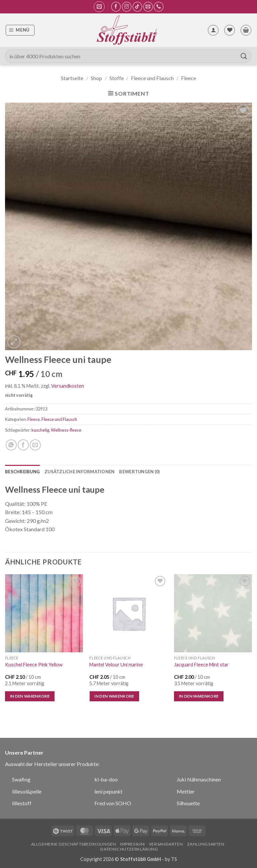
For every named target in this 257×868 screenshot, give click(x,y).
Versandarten (166, 844)
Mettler (186, 791)
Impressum (133, 844)
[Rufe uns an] (158, 7)
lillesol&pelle (27, 791)
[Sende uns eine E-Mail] (148, 7)
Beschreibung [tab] (22, 472)
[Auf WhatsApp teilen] (11, 445)
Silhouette (188, 803)
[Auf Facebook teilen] (23, 445)
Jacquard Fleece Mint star (201, 665)
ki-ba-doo (106, 779)
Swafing (21, 779)
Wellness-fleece (66, 430)
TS (174, 859)
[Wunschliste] (230, 30)
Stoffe (117, 78)
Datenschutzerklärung (129, 849)
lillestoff (22, 803)
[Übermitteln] (244, 56)
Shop (96, 78)
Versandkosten (68, 386)
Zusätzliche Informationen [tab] (79, 472)
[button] (99, 7)
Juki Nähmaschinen (199, 779)
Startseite (72, 78)
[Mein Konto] (213, 30)
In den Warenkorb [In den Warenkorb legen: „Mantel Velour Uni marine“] (114, 696)
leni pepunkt (108, 791)
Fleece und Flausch (152, 78)
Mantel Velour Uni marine (116, 665)
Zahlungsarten (206, 844)
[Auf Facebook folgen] (116, 7)
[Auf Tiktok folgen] (137, 7)
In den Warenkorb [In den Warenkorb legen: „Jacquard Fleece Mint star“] (199, 696)
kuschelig (40, 430)
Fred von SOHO (113, 803)
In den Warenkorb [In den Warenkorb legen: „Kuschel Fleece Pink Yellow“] (30, 696)
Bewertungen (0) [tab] (139, 472)
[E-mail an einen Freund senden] (35, 445)
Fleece (189, 78)
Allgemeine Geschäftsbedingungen (74, 844)
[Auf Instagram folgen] (127, 7)
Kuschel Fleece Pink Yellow (34, 665)
